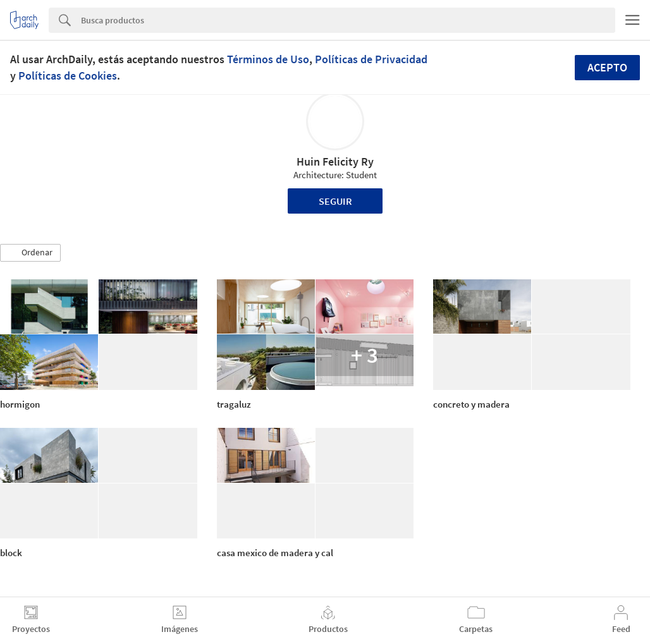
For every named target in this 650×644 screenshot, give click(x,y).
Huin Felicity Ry (335, 161)
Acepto (607, 67)
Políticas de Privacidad (371, 59)
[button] (30, 253)
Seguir (335, 201)
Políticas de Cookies (68, 76)
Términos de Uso (268, 59)
